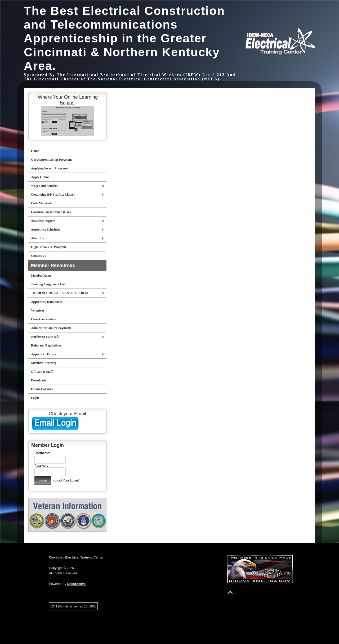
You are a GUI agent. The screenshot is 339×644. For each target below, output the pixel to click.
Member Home (41, 276)
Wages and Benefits (44, 186)
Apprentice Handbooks (47, 302)
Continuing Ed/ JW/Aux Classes (53, 195)
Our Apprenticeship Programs (52, 160)
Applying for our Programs (50, 168)
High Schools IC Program (48, 247)
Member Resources (53, 265)
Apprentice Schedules (46, 229)
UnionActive (76, 584)
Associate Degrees (43, 221)
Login (35, 398)
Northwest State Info (45, 337)
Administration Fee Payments (51, 328)
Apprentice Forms (43, 354)
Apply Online (40, 177)
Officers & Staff (42, 372)
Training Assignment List (48, 284)
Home (35, 151)
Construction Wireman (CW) (51, 212)
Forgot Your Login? (66, 480)
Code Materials (41, 203)
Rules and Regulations (46, 345)
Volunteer (38, 310)
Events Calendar (42, 389)
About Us (37, 238)
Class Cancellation (44, 319)
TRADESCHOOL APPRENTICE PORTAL (61, 293)
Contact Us (39, 256)
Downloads (39, 380)
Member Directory (44, 363)
